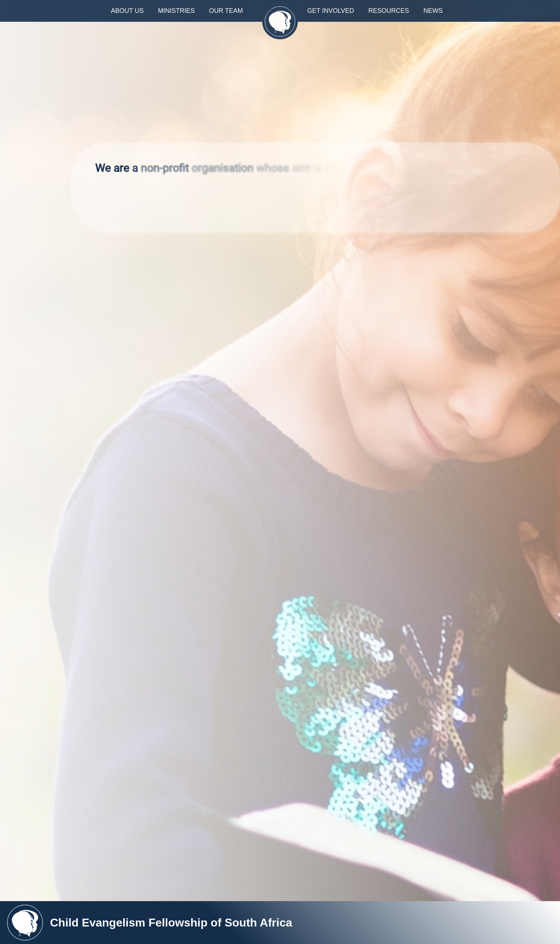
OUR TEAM (226, 11)
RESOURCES (389, 11)
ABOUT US (127, 11)
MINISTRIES (176, 11)
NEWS (436, 11)
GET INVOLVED (331, 11)
